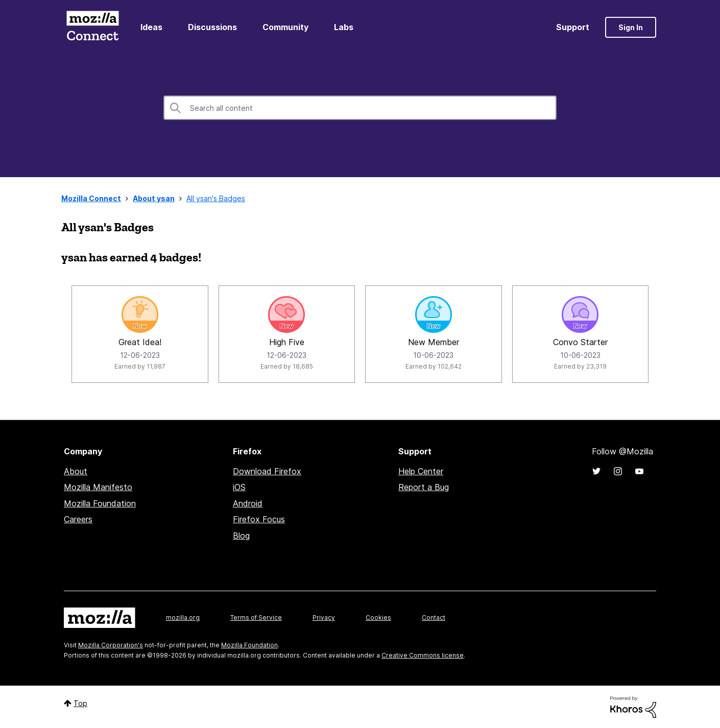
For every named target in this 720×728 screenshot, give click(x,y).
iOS (239, 487)
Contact (434, 617)
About (76, 471)
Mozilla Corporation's (111, 645)
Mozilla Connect (92, 27)
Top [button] (80, 703)
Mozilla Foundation (100, 503)
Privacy (324, 617)
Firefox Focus (259, 519)
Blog (241, 536)
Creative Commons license (423, 655)
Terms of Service (256, 617)
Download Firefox (267, 471)
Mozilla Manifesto (98, 487)
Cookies (378, 617)
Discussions (212, 27)
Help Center (421, 471)
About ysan (154, 198)
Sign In (631, 27)
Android (248, 503)
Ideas (151, 27)
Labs (344, 27)
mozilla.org (183, 617)
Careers (78, 519)
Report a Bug (424, 487)
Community (285, 27)
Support (573, 27)
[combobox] (360, 108)
